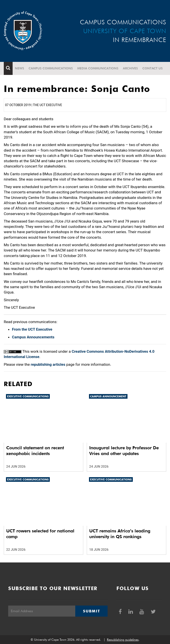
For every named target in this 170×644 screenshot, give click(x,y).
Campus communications (51, 68)
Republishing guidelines (123, 640)
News (19, 68)
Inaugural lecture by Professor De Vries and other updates (124, 451)
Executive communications (28, 396)
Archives (130, 68)
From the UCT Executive (32, 329)
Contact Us (153, 68)
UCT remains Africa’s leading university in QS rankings (120, 534)
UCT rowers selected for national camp (40, 534)
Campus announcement (108, 396)
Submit (91, 611)
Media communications (98, 68)
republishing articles (48, 364)
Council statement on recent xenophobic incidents (35, 451)
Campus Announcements (33, 337)
